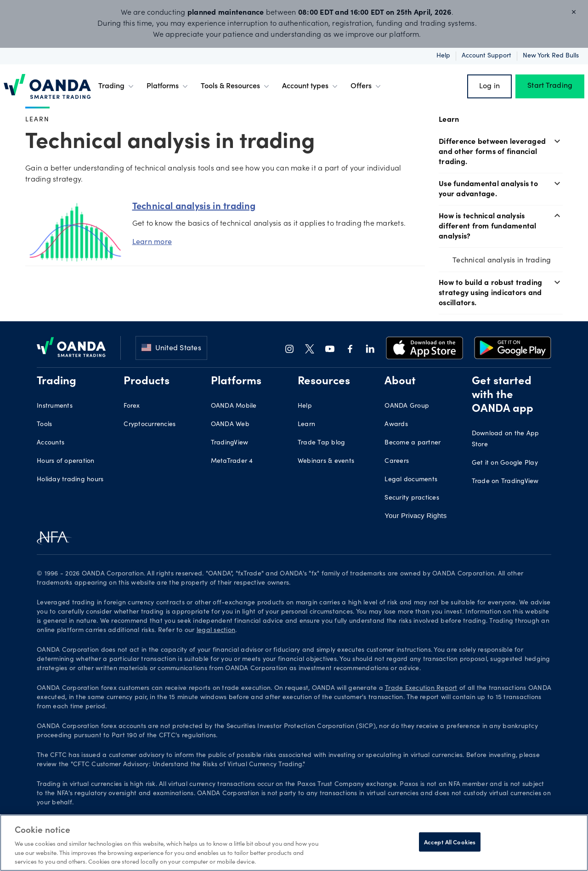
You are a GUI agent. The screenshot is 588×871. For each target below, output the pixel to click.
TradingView (230, 443)
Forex (132, 406)
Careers (397, 461)
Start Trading (550, 86)
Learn (37, 119)
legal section (216, 631)
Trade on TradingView (505, 482)
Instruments (55, 406)
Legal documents (411, 480)
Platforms (168, 86)
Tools (44, 425)
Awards (396, 425)
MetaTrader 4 (232, 461)
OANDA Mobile (234, 406)
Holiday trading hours (70, 480)
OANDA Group (407, 406)
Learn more (152, 241)
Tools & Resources (236, 86)
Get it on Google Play (505, 463)
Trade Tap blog (322, 443)
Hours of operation (66, 461)
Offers (367, 86)
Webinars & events (326, 461)
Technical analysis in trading (502, 259)
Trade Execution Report (421, 689)
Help (443, 56)
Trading (117, 86)
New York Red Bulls (551, 56)
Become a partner (413, 443)
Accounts (51, 443)
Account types (311, 86)
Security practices (412, 498)
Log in (489, 86)
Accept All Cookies (450, 842)
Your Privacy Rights (416, 515)
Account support (486, 56)
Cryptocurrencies (150, 425)
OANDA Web (230, 425)
